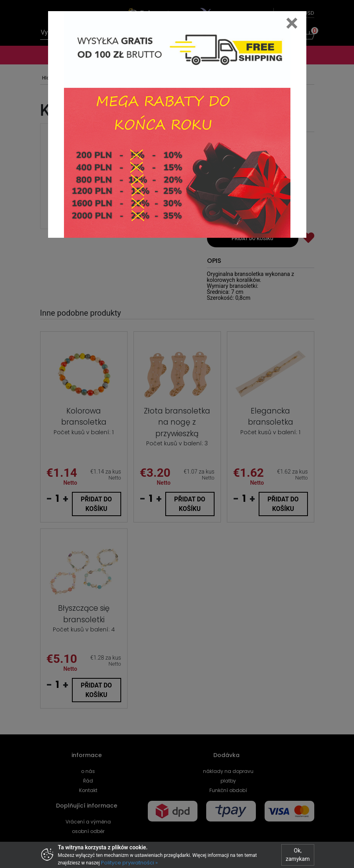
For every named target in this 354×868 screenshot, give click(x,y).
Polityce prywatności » (129, 863)
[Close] (292, 23)
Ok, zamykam (298, 855)
